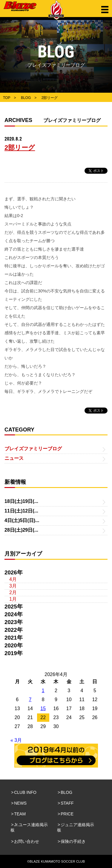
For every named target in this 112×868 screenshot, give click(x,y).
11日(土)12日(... (21, 511)
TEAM (20, 814)
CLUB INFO (25, 792)
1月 (13, 599)
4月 (13, 579)
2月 (13, 592)
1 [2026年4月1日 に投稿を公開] (43, 691)
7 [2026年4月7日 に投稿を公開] (30, 700)
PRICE (67, 814)
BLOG (66, 792)
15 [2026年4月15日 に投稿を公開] (43, 708)
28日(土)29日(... (21, 530)
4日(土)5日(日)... (22, 520)
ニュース (14, 458)
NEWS (20, 803)
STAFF (67, 803)
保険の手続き (73, 841)
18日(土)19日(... (21, 501)
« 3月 (16, 740)
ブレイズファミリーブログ (33, 449)
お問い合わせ (27, 841)
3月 (13, 586)
